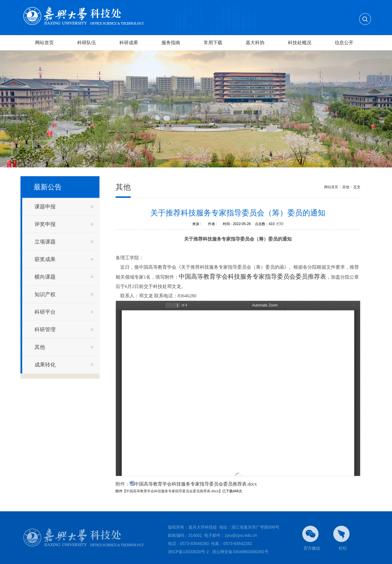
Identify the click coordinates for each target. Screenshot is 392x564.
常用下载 (213, 43)
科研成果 (129, 43)
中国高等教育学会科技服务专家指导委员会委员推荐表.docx (196, 484)
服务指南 (171, 43)
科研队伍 (87, 43)
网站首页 (44, 43)
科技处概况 (300, 43)
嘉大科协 (255, 43)
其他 (346, 187)
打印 (280, 224)
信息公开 (344, 43)
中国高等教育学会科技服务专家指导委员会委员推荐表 (252, 277)
